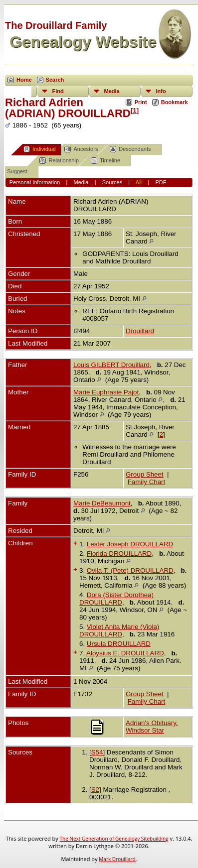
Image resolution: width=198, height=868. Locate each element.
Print (141, 102)
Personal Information (35, 182)
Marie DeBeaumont (102, 503)
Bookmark (175, 102)
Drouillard (140, 331)
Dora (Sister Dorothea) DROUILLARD (116, 599)
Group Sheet (145, 474)
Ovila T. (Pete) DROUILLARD (130, 570)
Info (161, 91)
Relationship (59, 161)
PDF (161, 182)
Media (112, 91)
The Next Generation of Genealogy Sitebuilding (114, 839)
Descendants (130, 149)
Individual (39, 149)
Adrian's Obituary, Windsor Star (152, 727)
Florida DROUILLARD (119, 554)
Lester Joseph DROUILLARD (130, 544)
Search (55, 80)
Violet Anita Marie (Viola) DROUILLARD (119, 630)
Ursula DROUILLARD (119, 644)
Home (24, 80)
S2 (95, 790)
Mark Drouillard (117, 859)
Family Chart (147, 482)
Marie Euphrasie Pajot (106, 392)
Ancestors (81, 149)
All (139, 182)
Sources (112, 182)
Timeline (105, 161)
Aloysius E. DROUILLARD (125, 653)
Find (58, 91)
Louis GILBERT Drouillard (111, 365)
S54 (97, 752)
